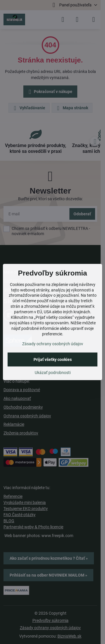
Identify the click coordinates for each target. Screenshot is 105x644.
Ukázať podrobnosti (53, 373)
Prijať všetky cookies (53, 359)
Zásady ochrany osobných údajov (53, 344)
